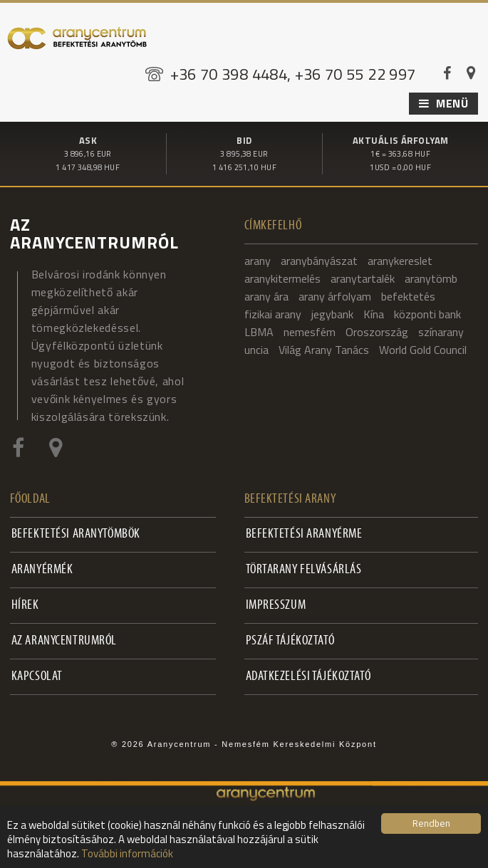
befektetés (408, 296)
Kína (374, 313)
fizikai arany (273, 313)
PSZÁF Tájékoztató (290, 640)
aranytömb (431, 278)
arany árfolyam (335, 296)
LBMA (259, 331)
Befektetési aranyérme (304, 534)
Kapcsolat (37, 676)
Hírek (25, 605)
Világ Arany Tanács (324, 349)
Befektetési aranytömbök (76, 534)
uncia (256, 349)
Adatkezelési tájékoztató (308, 676)
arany (258, 260)
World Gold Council (423, 349)
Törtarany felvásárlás (304, 569)
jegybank (332, 313)
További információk (127, 853)
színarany (441, 331)
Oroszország (377, 331)
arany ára (266, 296)
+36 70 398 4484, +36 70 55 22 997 (293, 74)
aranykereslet (400, 260)
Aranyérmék (42, 569)
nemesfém (310, 331)
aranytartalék (363, 278)
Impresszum (276, 605)
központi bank (427, 313)
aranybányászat (319, 260)
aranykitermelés (282, 278)
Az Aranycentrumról (64, 640)
